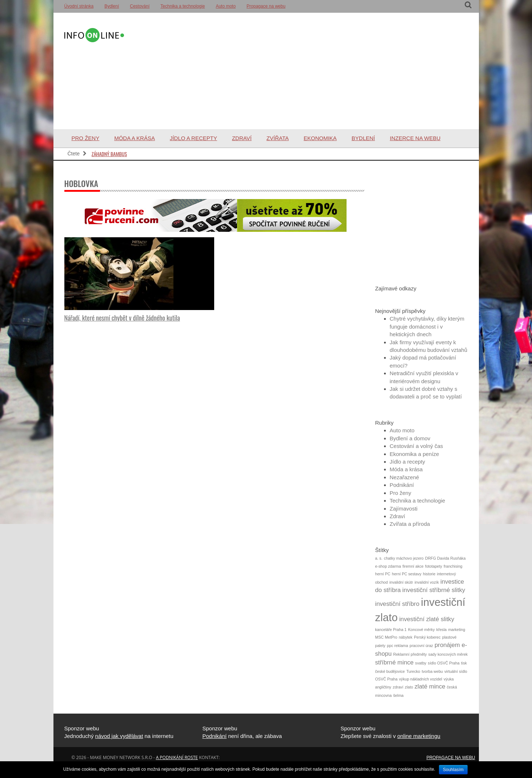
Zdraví (242, 138)
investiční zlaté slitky (427, 619)
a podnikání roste (177, 757)
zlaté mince (430, 686)
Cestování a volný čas (417, 446)
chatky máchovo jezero (404, 558)
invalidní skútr (401, 582)
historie (429, 574)
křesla (441, 630)
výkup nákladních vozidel (420, 679)
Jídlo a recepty (193, 138)
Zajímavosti (404, 509)
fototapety (434, 566)
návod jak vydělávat (119, 736)
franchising (453, 566)
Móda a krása (135, 138)
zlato (409, 687)
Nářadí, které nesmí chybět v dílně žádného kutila (122, 318)
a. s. (379, 558)
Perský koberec (427, 637)
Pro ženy (86, 138)
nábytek (406, 637)
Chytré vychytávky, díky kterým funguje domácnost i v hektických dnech (427, 326)
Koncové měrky (421, 630)
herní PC (383, 574)
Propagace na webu (266, 6)
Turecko (413, 671)
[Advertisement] (296, 71)
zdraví (398, 687)
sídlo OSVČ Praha (444, 663)
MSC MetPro (386, 637)
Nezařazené (405, 477)
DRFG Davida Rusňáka (445, 558)
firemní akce (413, 566)
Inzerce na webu (415, 138)
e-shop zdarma (388, 566)
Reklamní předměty (410, 654)
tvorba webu (432, 671)
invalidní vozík (427, 582)
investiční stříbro (397, 604)
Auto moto (226, 6)
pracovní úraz (421, 646)
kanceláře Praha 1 (391, 630)
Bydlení (112, 6)
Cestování (140, 6)
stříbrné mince (395, 662)
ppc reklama (397, 646)
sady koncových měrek (448, 654)
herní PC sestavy (407, 574)
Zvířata (278, 138)
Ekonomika (320, 138)
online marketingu (419, 736)
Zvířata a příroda (410, 524)
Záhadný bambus (109, 154)
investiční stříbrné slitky (434, 590)
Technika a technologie (183, 6)
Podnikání (402, 485)
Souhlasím (453, 770)
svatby (421, 663)
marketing (457, 630)
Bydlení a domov (410, 438)
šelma (398, 695)
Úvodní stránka (79, 6)
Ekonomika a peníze (415, 454)
